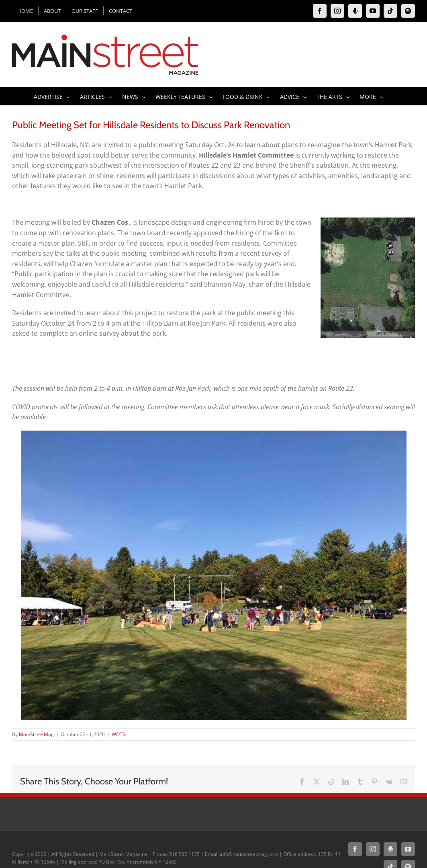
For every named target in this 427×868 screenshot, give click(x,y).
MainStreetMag (36, 734)
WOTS (118, 734)
